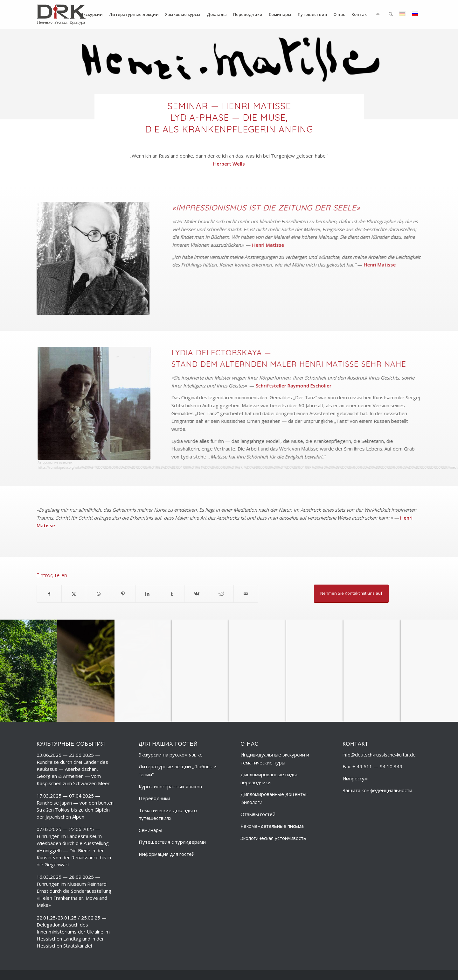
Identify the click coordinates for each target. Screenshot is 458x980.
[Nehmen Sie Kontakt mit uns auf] (351, 594)
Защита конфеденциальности (377, 790)
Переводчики (154, 798)
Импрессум (355, 778)
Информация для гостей (167, 854)
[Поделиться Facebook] (49, 594)
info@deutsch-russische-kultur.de (379, 755)
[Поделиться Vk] (197, 594)
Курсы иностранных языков (170, 786)
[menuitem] (92, 14)
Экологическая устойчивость (273, 838)
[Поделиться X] (74, 594)
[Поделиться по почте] (246, 594)
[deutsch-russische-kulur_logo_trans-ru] (61, 14)
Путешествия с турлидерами (172, 842)
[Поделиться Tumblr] (172, 594)
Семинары (150, 830)
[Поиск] (391, 14)
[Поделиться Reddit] (221, 594)
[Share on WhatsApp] (98, 594)
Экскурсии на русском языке (171, 755)
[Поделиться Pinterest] (123, 594)
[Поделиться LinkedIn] (148, 594)
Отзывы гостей (258, 814)
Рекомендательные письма (272, 826)
